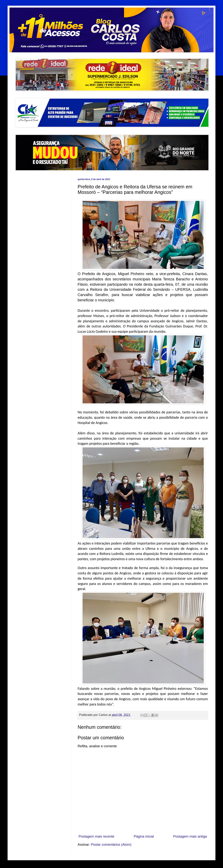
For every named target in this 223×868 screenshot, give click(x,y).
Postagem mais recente (96, 836)
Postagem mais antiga (190, 836)
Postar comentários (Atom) (111, 845)
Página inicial (144, 836)
